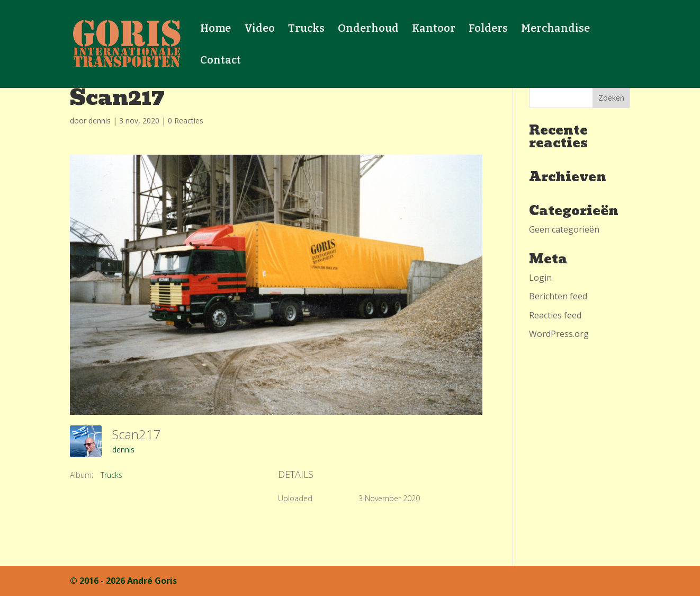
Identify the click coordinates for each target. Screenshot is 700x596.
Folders (488, 29)
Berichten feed (558, 296)
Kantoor (434, 29)
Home (216, 29)
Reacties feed (555, 315)
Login (540, 278)
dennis (100, 121)
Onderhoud (368, 29)
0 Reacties (186, 121)
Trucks (306, 29)
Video (259, 29)
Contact (221, 61)
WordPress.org (559, 334)
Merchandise (555, 29)
